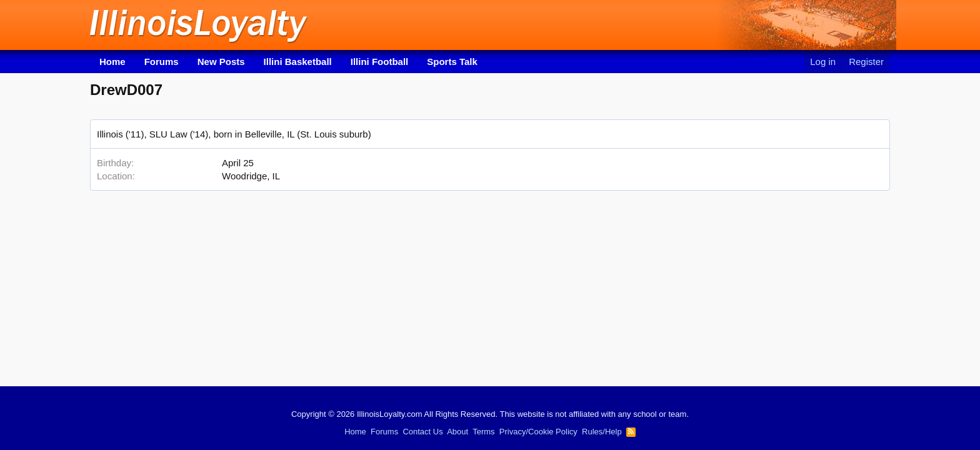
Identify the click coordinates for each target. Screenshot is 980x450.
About (457, 432)
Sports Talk (452, 62)
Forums (162, 62)
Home (112, 62)
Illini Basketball (298, 62)
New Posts (221, 62)
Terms (483, 432)
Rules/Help (602, 432)
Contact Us (422, 432)
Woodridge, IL (251, 176)
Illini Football (380, 62)
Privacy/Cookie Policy (538, 432)
